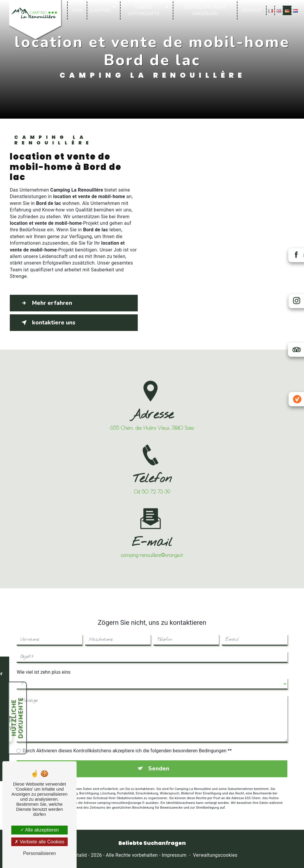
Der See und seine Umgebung (205, 11)
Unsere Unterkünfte (144, 11)
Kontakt (252, 10)
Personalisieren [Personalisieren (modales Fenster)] (39, 853)
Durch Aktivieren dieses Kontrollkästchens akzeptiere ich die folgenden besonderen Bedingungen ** (127, 742)
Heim (77, 10)
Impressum (174, 855)
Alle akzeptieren (39, 830)
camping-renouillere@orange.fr (152, 547)
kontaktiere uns (47, 323)
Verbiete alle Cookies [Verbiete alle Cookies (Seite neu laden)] (39, 842)
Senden (159, 760)
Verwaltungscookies (215, 855)
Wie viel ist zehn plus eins (43, 664)
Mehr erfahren (46, 303)
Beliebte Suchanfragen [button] (152, 843)
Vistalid (79, 855)
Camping (101, 10)
